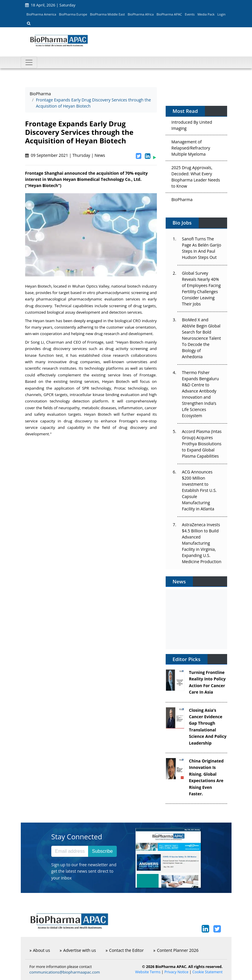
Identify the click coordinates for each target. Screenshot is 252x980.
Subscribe (102, 851)
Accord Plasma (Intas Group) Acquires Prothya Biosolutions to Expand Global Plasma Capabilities (202, 444)
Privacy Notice (176, 972)
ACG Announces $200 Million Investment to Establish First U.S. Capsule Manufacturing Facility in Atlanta (199, 490)
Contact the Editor (125, 950)
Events (190, 14)
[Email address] (70, 851)
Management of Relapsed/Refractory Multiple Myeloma (191, 149)
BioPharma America (41, 14)
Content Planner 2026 (176, 950)
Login (222, 14)
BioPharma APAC (169, 14)
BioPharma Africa (141, 14)
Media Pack (206, 14)
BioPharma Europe (73, 14)
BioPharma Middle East (108, 14)
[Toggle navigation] (29, 62)
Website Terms (148, 972)
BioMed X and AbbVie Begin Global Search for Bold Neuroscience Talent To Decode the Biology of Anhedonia (202, 338)
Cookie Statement (207, 972)
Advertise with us (78, 950)
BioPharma (40, 94)
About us (40, 950)
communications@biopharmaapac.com (65, 972)
